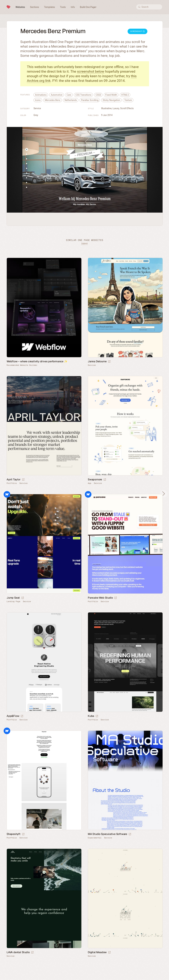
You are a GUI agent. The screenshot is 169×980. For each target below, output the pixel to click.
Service (37, 108)
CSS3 (98, 95)
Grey (36, 115)
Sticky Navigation (111, 100)
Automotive (57, 95)
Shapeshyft (14, 834)
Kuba (91, 716)
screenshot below (91, 71)
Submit (84, 244)
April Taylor (14, 479)
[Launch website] (109, 362)
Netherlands (71, 100)
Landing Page (13, 601)
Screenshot (137, 31)
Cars (69, 95)
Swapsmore (95, 479)
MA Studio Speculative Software (107, 834)
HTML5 (125, 95)
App (90, 483)
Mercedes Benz (53, 100)
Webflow (7, 494)
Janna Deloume (97, 361)
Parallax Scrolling (90, 100)
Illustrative (106, 108)
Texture (128, 100)
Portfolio (12, 483)
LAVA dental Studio (18, 952)
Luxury (116, 108)
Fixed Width (111, 95)
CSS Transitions (83, 95)
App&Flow (13, 716)
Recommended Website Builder (22, 365)
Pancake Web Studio (100, 598)
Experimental (95, 838)
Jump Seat (13, 598)
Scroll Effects (127, 108)
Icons (38, 100)
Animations (41, 95)
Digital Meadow (97, 952)
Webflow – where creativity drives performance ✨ (37, 361)
